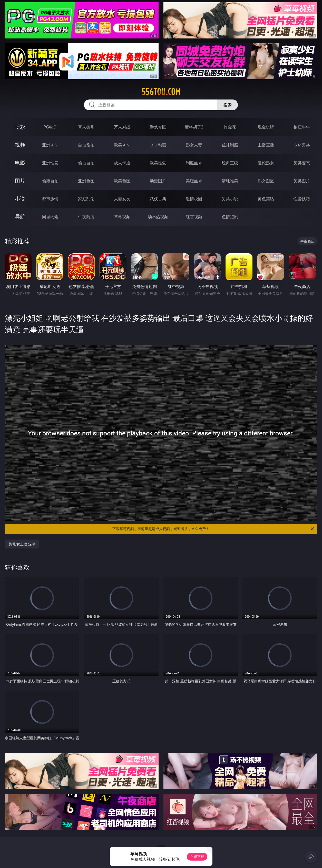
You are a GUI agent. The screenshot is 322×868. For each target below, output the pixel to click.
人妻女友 (122, 199)
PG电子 (50, 127)
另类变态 (302, 163)
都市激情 (50, 199)
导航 (20, 217)
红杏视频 (194, 217)
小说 (20, 199)
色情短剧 (230, 217)
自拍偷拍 (86, 145)
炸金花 (230, 127)
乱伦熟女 (266, 163)
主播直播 (266, 145)
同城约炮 (50, 217)
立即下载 (197, 857)
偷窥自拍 (50, 181)
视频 (20, 145)
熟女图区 (266, 181)
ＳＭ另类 (302, 145)
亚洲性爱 (50, 163)
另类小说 (230, 199)
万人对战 (122, 127)
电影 (20, 163)
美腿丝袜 (194, 181)
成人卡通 (122, 163)
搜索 (228, 105)
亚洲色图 (86, 181)
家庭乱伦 (86, 199)
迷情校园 (194, 199)
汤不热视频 (158, 217)
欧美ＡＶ (122, 145)
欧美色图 (122, 181)
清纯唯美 (230, 181)
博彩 (20, 127)
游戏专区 (158, 127)
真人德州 (86, 127)
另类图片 (302, 181)
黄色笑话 (266, 199)
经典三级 (230, 163)
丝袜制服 (230, 145)
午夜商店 (86, 217)
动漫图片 (158, 181)
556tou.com (161, 92)
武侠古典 (158, 199)
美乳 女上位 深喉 (22, 544)
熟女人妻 (194, 145)
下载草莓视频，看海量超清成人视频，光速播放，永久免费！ (213, 529)
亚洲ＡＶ (50, 145)
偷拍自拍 (86, 163)
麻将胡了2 (194, 127)
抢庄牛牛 (302, 127)
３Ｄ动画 (158, 145)
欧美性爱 (158, 163)
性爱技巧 (302, 199)
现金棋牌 (266, 127)
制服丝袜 (194, 163)
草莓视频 (122, 217)
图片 (20, 181)
